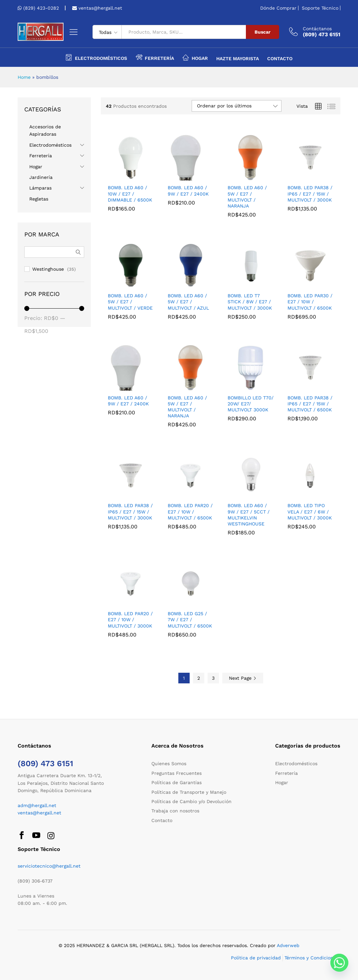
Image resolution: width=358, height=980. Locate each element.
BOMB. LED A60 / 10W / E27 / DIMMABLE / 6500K (130, 194)
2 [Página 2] (199, 678)
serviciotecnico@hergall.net (49, 866)
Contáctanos (317, 29)
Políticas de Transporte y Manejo (189, 792)
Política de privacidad (256, 958)
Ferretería (41, 156)
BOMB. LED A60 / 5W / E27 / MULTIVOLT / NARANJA (247, 197)
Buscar (263, 32)
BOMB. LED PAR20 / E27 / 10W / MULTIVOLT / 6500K (190, 511)
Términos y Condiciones (311, 958)
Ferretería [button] (155, 57)
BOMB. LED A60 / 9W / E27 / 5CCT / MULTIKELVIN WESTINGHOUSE (249, 515)
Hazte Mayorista (238, 59)
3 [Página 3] (213, 678)
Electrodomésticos (50, 145)
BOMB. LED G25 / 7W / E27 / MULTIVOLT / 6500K (190, 620)
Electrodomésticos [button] (96, 57)
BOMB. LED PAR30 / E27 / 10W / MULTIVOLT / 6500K (310, 302)
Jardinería (41, 177)
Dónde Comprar (278, 8)
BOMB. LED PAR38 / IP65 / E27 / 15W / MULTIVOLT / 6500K (310, 404)
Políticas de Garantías (177, 782)
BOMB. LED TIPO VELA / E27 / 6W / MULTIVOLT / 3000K (310, 511)
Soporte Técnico (320, 8)
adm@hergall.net (37, 805)
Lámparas (40, 188)
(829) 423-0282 (41, 8)
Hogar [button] (195, 57)
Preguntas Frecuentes (177, 773)
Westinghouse (48, 269)
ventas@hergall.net (99, 8)
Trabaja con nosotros (175, 811)
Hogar (36, 167)
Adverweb (288, 945)
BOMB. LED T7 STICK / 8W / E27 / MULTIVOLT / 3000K (250, 302)
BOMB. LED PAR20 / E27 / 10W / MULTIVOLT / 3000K (130, 620)
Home (24, 77)
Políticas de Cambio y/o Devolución (191, 801)
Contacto (280, 59)
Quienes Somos (169, 764)
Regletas (39, 199)
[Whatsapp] (339, 963)
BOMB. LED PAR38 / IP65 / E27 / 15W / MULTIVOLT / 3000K (310, 194)
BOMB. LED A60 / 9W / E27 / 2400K (188, 191)
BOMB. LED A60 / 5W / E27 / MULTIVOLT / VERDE (130, 302)
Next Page (243, 678)
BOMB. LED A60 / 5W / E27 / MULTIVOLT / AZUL (188, 302)
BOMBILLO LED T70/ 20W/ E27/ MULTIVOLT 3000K (251, 404)
